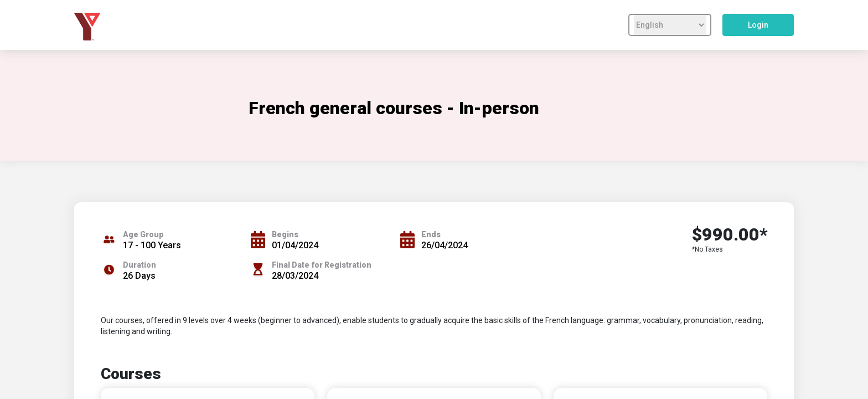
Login (758, 25)
